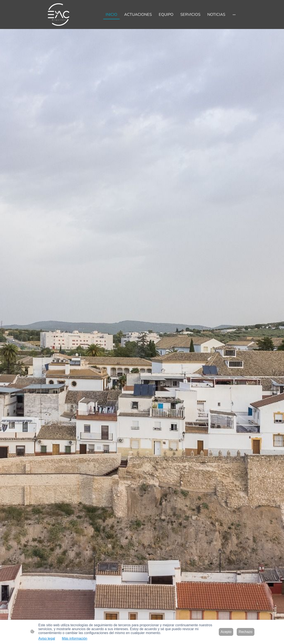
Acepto (226, 632)
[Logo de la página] (59, 14)
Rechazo (245, 632)
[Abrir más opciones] (234, 14)
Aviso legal (47, 638)
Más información (75, 638)
